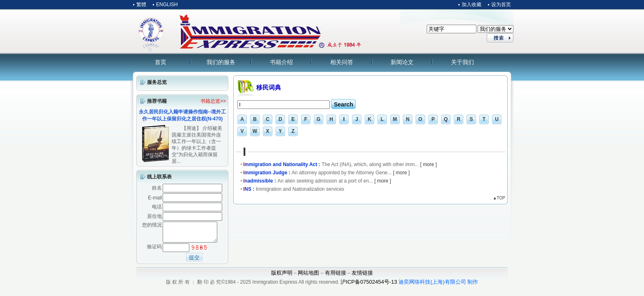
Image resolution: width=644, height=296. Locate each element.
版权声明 (282, 276)
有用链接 (336, 276)
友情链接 (362, 276)
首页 (161, 62)
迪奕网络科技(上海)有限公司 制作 (438, 286)
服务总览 (157, 82)
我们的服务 (221, 62)
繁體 (141, 5)
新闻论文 (402, 62)
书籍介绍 (281, 62)
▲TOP (499, 198)
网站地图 (308, 276)
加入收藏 (471, 5)
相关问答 (342, 62)
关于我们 (462, 62)
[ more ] (429, 164)
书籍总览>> (213, 101)
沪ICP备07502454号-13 (369, 286)
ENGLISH (167, 5)
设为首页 (501, 5)
